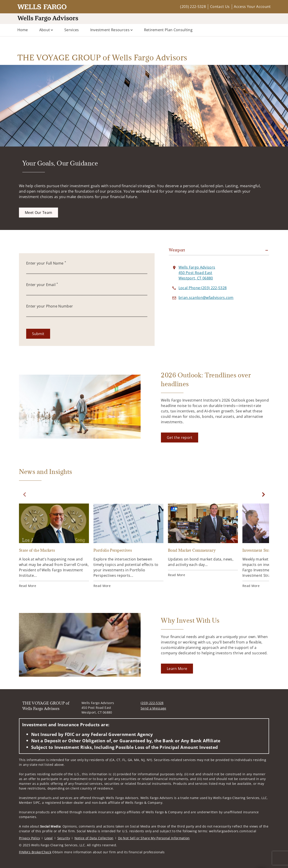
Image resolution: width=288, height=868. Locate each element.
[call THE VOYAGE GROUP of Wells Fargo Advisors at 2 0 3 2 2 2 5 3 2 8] (203, 288)
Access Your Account (252, 7)
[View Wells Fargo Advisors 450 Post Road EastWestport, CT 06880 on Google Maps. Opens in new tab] (197, 273)
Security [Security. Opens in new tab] (64, 838)
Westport (177, 250)
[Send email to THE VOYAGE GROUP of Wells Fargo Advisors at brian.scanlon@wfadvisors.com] (206, 298)
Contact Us (220, 7)
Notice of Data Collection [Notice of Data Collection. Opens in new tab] (94, 838)
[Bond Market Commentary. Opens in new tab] (203, 540)
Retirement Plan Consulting (168, 30)
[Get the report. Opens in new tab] (180, 438)
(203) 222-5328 (193, 7)
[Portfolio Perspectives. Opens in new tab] (128, 546)
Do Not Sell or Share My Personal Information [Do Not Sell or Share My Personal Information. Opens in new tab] (154, 838)
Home (23, 30)
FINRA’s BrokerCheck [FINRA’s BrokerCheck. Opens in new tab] (35, 852)
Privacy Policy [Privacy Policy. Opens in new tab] (29, 838)
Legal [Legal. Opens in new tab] (49, 838)
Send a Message (153, 708)
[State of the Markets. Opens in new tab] (54, 546)
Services (72, 30)
